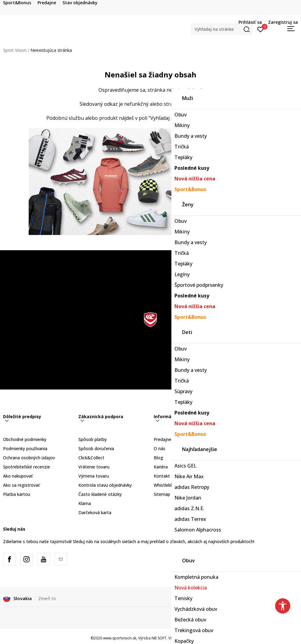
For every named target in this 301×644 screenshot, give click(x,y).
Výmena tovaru (94, 476)
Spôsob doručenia (96, 448)
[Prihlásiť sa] (261, 29)
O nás (159, 448)
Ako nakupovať (18, 476)
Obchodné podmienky (25, 439)
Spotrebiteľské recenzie (27, 467)
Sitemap (162, 494)
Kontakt (162, 476)
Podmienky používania (25, 448)
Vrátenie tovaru (94, 467)
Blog (158, 458)
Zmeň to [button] (47, 598)
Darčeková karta (95, 512)
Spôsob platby (93, 439)
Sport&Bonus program (252, 439)
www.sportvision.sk (120, 638)
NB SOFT (159, 638)
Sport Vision (15, 50)
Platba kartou (17, 494)
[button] (222, 29)
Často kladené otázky (100, 494)
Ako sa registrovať (21, 485)
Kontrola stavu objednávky (105, 485)
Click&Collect (91, 458)
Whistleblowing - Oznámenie (182, 485)
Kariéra (161, 467)
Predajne (163, 439)
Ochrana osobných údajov (29, 458)
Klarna (85, 503)
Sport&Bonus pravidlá (251, 448)
